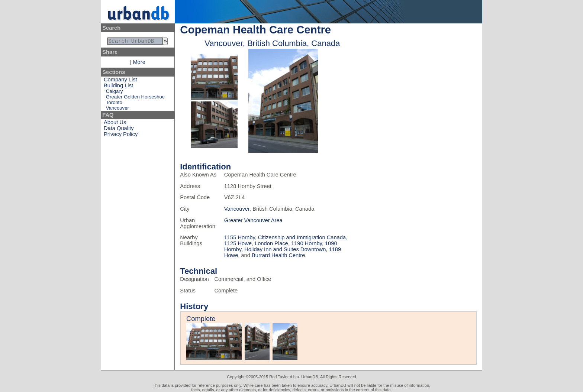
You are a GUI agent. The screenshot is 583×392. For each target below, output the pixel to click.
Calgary (114, 93)
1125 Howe (238, 243)
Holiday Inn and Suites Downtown (285, 249)
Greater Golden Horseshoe (135, 98)
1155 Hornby (240, 237)
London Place (271, 243)
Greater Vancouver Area (253, 220)
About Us (115, 124)
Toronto (114, 104)
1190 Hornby (307, 243)
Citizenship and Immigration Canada (302, 237)
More (139, 64)
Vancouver (117, 109)
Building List (118, 87)
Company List (120, 81)
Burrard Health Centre (278, 255)
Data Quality (119, 130)
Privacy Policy (121, 136)
